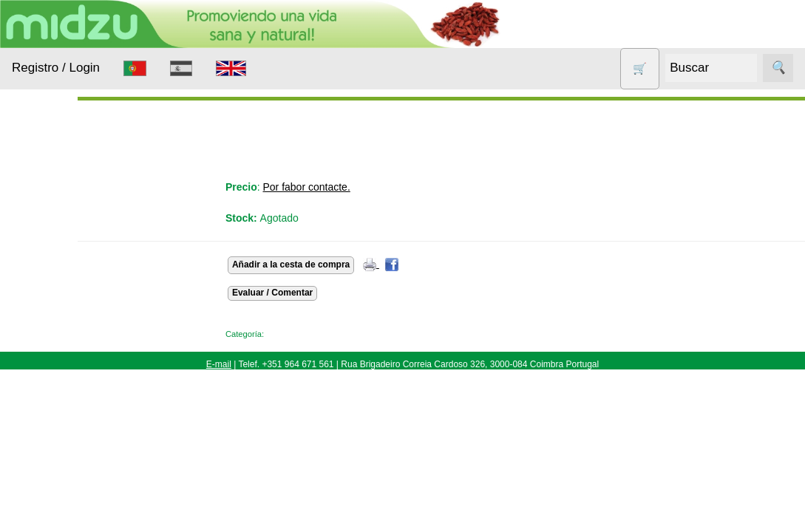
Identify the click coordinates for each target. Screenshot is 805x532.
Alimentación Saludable (61, 228)
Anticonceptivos (68, 293)
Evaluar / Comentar (343, 293)
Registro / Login (56, 68)
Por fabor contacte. (377, 187)
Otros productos (69, 424)
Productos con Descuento (65, 460)
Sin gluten (54, 497)
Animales (52, 265)
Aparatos (52, 322)
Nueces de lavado (56, 387)
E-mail (219, 364)
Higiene (48, 350)
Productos (35, 183)
